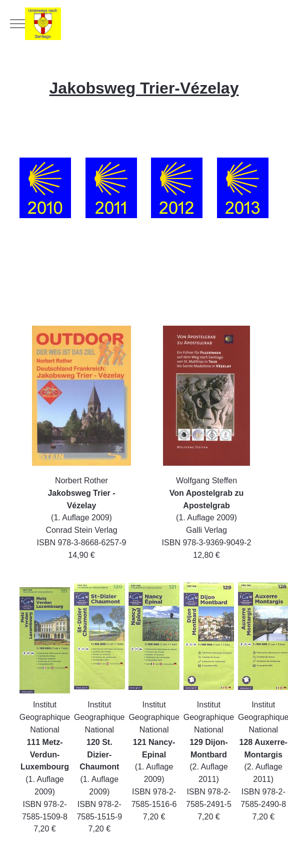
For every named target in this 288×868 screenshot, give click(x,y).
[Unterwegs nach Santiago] (144, 24)
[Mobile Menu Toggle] (17, 24)
